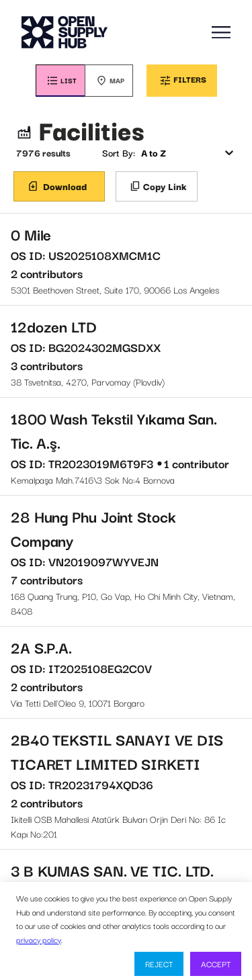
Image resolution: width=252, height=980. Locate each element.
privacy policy (39, 939)
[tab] (60, 81)
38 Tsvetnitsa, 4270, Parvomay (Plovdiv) (126, 351)
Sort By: (119, 152)
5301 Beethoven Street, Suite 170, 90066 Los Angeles (126, 259)
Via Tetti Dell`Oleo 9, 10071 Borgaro (126, 672)
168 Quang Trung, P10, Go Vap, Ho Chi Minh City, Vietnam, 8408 (126, 561)
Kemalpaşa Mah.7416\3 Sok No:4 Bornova (126, 446)
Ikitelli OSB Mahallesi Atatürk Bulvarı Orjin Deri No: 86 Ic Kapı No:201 (126, 784)
